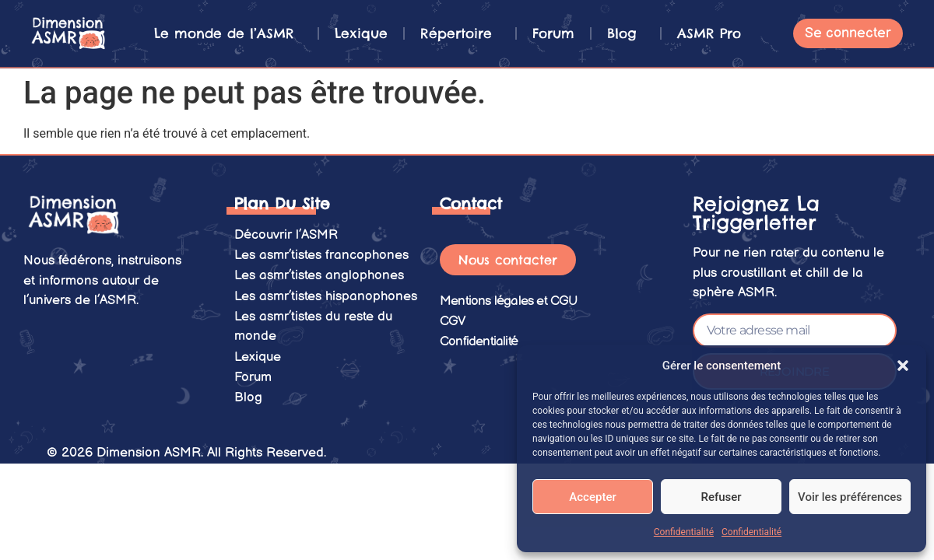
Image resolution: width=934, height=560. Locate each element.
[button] (903, 366)
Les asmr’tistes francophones (321, 254)
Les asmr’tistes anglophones (319, 274)
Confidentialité (684, 532)
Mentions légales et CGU (509, 300)
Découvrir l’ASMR (286, 234)
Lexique (361, 33)
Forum (553, 33)
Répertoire (460, 33)
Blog (626, 33)
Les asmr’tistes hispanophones (326, 294)
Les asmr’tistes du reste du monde (313, 324)
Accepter (592, 497)
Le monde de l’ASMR (228, 33)
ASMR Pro (709, 33)
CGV (453, 320)
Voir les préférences (850, 497)
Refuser (721, 497)
